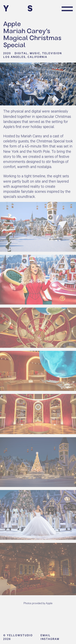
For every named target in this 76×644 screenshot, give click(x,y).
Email (46, 635)
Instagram (50, 639)
